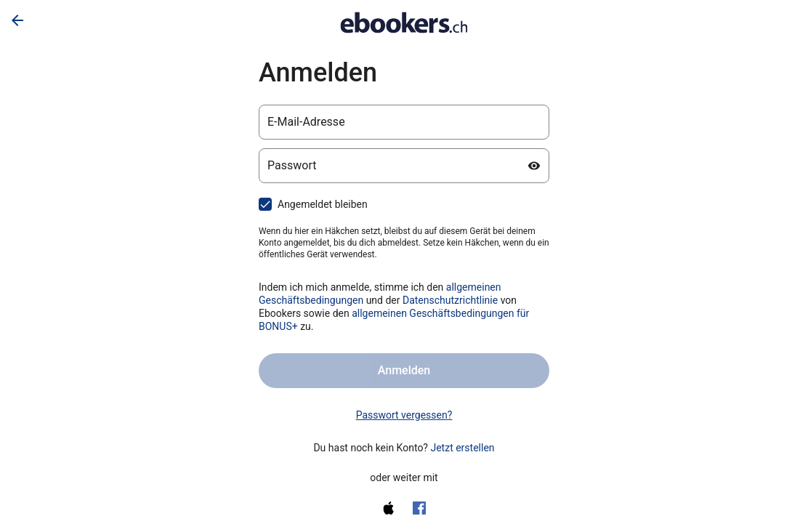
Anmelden (404, 370)
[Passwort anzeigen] (534, 166)
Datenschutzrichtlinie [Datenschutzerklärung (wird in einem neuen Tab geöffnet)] (450, 300)
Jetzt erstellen (462, 448)
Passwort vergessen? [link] (404, 415)
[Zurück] (17, 20)
